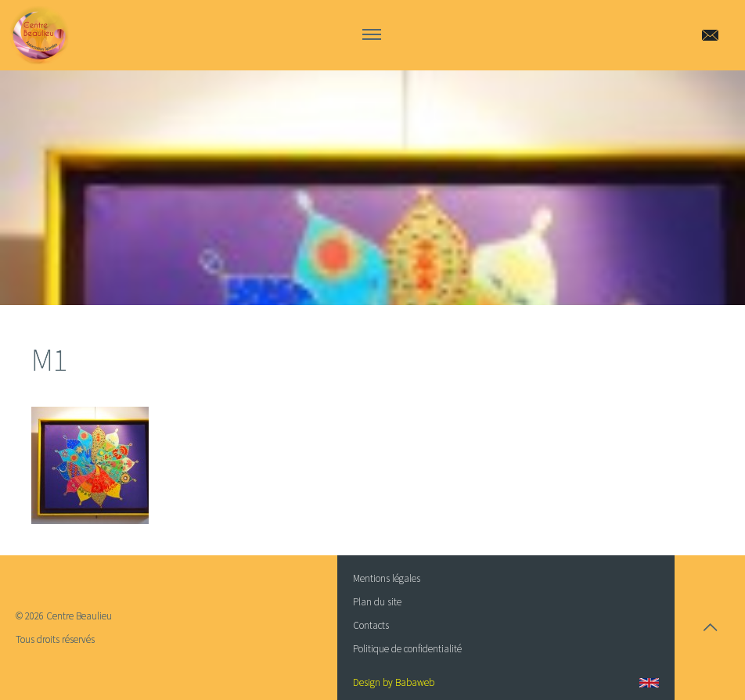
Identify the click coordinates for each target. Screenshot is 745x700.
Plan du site (377, 602)
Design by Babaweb (394, 682)
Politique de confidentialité (407, 649)
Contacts (371, 625)
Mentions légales (387, 578)
